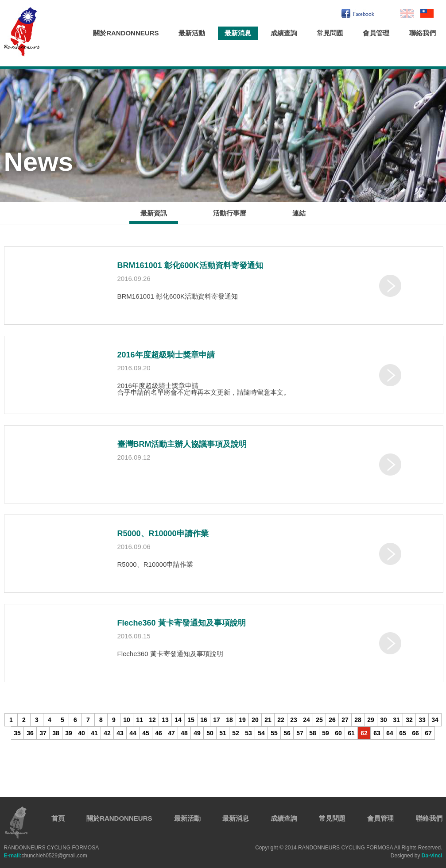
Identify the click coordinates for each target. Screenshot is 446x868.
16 (204, 720)
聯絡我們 (423, 33)
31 (396, 720)
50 (210, 733)
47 (171, 733)
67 (428, 733)
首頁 (58, 818)
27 (345, 720)
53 (248, 733)
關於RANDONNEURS (126, 33)
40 (81, 733)
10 (127, 720)
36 (30, 733)
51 (223, 733)
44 (133, 733)
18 (229, 720)
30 (384, 720)
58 (313, 733)
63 (377, 733)
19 (242, 720)
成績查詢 (284, 33)
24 (306, 720)
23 (294, 720)
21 (268, 720)
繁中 (427, 13)
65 (403, 733)
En (407, 13)
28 (358, 720)
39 (69, 733)
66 (415, 733)
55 (274, 733)
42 (107, 733)
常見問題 (330, 33)
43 (120, 733)
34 (435, 720)
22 (281, 720)
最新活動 (192, 33)
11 (140, 720)
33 (422, 720)
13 (165, 720)
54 (261, 733)
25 (319, 720)
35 (17, 733)
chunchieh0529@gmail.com (46, 856)
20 (255, 720)
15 (191, 720)
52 (236, 733)
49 (197, 733)
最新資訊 (154, 213)
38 (56, 733)
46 (159, 733)
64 (390, 733)
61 (351, 733)
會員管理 (376, 33)
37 (43, 733)
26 (332, 720)
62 (364, 733)
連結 (299, 213)
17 (217, 720)
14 (178, 720)
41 (94, 733)
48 (184, 733)
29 (371, 720)
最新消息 (238, 33)
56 (287, 733)
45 (146, 733)
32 (409, 720)
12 (152, 720)
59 (326, 733)
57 (300, 733)
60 (338, 733)
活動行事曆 (230, 213)
